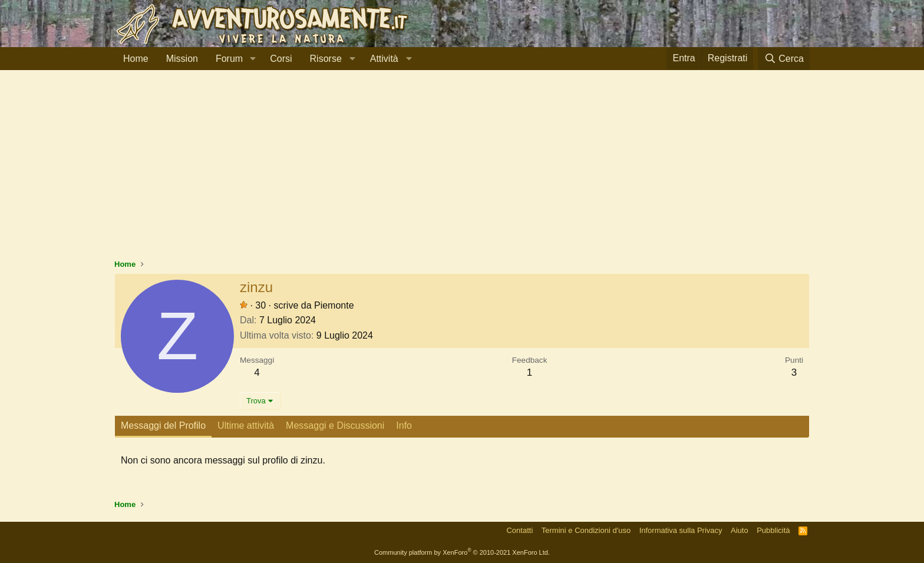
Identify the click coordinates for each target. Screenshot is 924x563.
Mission (182, 59)
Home (136, 59)
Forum (229, 59)
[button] (253, 59)
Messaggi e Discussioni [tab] (335, 425)
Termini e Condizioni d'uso (586, 530)
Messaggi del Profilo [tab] (163, 425)
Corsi (281, 59)
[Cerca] (784, 59)
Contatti (519, 530)
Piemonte (334, 305)
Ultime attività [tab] (246, 425)
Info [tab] (404, 425)
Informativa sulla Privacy (681, 530)
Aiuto (740, 530)
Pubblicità (773, 530)
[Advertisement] (462, 170)
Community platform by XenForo (462, 552)
